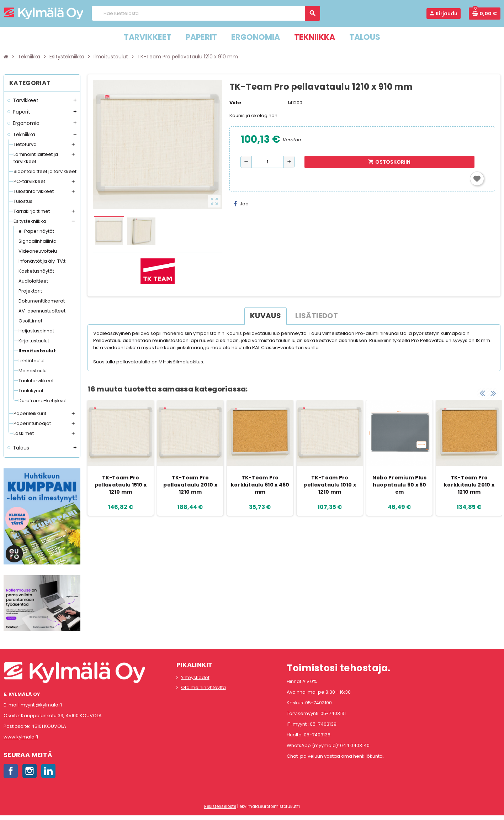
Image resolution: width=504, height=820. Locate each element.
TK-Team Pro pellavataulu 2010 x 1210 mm (190, 485)
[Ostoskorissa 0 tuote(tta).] (485, 14)
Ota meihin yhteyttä (203, 687)
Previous (482, 393)
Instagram (30, 771)
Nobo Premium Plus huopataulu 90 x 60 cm (400, 485)
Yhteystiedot (195, 677)
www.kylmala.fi (21, 737)
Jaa (241, 204)
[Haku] (206, 13)
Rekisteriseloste (220, 806)
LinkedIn (48, 771)
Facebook (11, 771)
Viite (235, 103)
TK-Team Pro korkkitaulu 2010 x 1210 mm (469, 485)
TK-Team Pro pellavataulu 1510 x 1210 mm (121, 485)
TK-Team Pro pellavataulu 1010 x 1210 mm (330, 485)
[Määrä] (268, 162)
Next (493, 393)
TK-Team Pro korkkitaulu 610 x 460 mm (260, 485)
